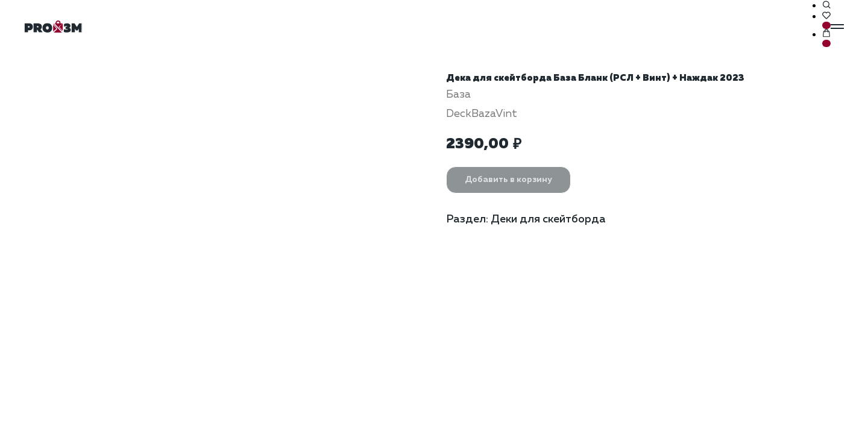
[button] (826, 5)
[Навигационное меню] (837, 27)
